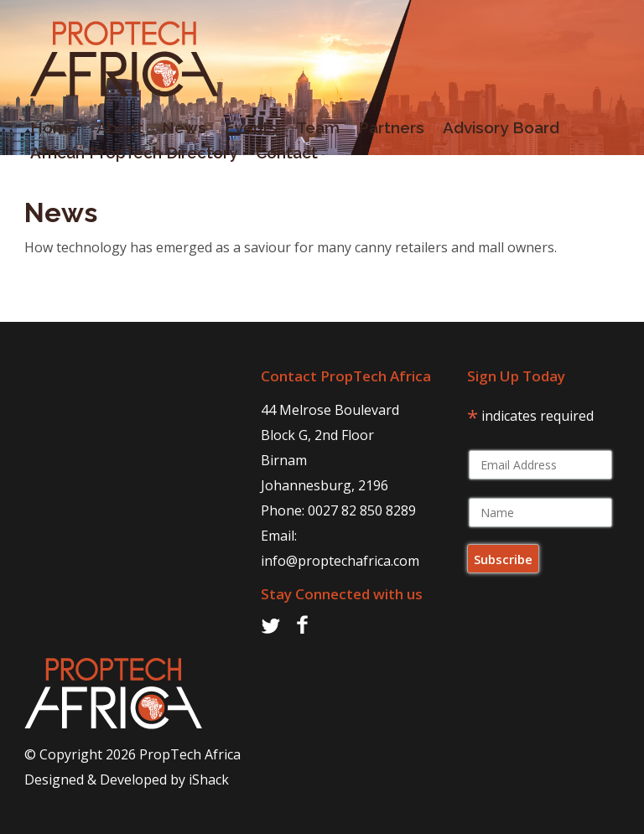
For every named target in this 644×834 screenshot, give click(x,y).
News (178, 131)
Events (245, 131)
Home (48, 131)
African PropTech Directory (128, 156)
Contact (281, 156)
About (114, 131)
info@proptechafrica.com (340, 561)
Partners (385, 131)
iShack (209, 780)
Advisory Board (495, 131)
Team (312, 131)
